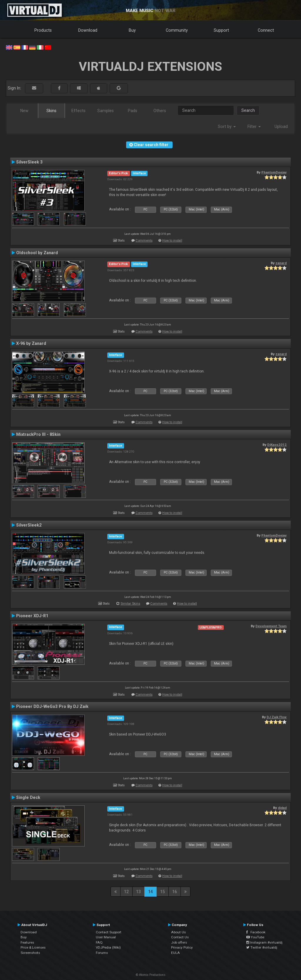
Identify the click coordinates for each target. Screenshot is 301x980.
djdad (282, 808)
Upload (281, 126)
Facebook (256, 932)
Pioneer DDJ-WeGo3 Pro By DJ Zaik (52, 706)
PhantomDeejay (274, 172)
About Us (178, 932)
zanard (281, 263)
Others (160, 111)
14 (150, 892)
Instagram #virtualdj (264, 942)
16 (175, 892)
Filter (254, 126)
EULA (175, 953)
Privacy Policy (182, 947)
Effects (78, 111)
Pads (133, 111)
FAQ (99, 942)
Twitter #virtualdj (262, 947)
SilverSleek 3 (29, 162)
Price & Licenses (33, 947)
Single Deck (28, 797)
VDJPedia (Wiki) (108, 947)
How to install (172, 241)
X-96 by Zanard (31, 343)
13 (138, 892)
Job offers (179, 942)
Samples (106, 111)
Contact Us (180, 937)
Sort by (227, 126)
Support (221, 30)
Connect (266, 30)
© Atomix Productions (151, 975)
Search (248, 110)
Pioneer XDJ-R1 (32, 616)
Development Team (271, 626)
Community (177, 30)
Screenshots (30, 953)
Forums (102, 953)
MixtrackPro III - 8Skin (38, 434)
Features (27, 942)
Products (43, 30)
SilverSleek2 (29, 525)
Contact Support (109, 932)
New (24, 111)
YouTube (255, 937)
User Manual (106, 937)
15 (163, 892)
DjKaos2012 (277, 445)
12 (126, 892)
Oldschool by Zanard (37, 253)
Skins (51, 111)
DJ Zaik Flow (277, 717)
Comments (144, 241)
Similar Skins (130, 604)
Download (88, 30)
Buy (132, 30)
